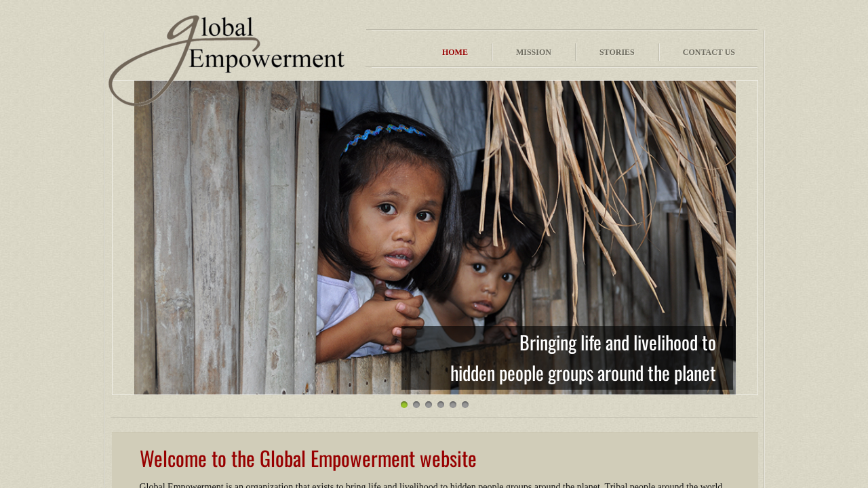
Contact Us (709, 52)
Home (455, 52)
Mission (534, 52)
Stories (617, 52)
